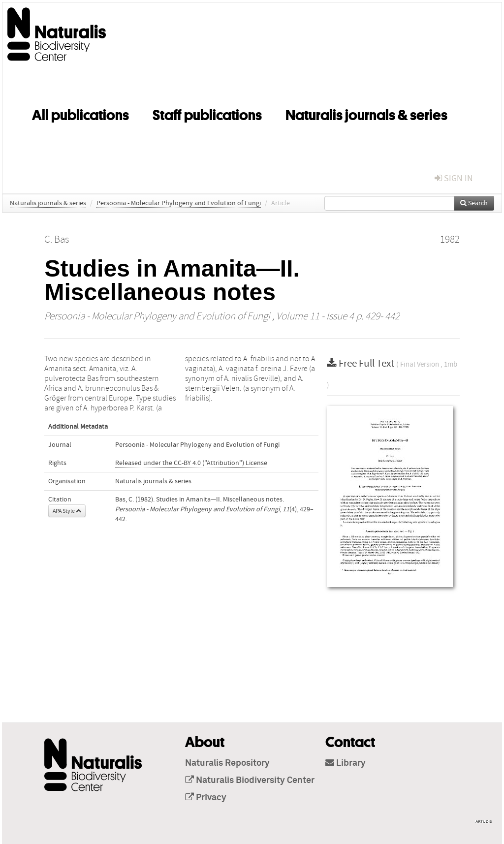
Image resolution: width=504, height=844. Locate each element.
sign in (454, 178)
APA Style (67, 511)
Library (346, 763)
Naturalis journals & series (366, 113)
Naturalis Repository (227, 763)
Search (474, 203)
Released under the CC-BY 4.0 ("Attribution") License (191, 463)
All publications (80, 113)
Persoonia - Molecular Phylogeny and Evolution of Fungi (179, 203)
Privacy (206, 798)
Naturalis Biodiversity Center (250, 781)
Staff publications (207, 113)
